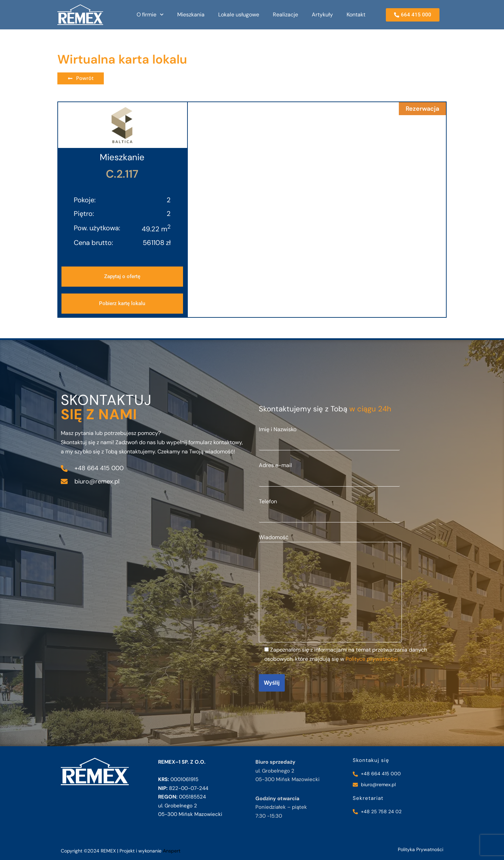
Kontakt (356, 15)
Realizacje (285, 15)
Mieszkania (191, 15)
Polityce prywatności (372, 659)
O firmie (150, 15)
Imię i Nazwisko (329, 436)
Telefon (329, 508)
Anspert (172, 851)
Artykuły (322, 15)
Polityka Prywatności (421, 849)
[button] (122, 304)
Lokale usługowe (239, 15)
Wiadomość (330, 589)
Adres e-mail (329, 472)
